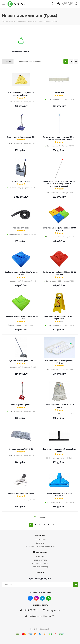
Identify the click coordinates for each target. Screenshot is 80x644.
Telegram (42, 598)
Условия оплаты (40, 560)
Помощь (40, 556)
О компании (40, 539)
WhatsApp (49, 598)
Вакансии (40, 543)
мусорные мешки (21, 51)
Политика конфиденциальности (40, 546)
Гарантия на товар (40, 567)
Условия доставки (40, 563)
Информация (40, 552)
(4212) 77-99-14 (31, 610)
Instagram (36, 598)
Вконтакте (30, 598)
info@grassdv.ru (54, 610)
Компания (40, 535)
